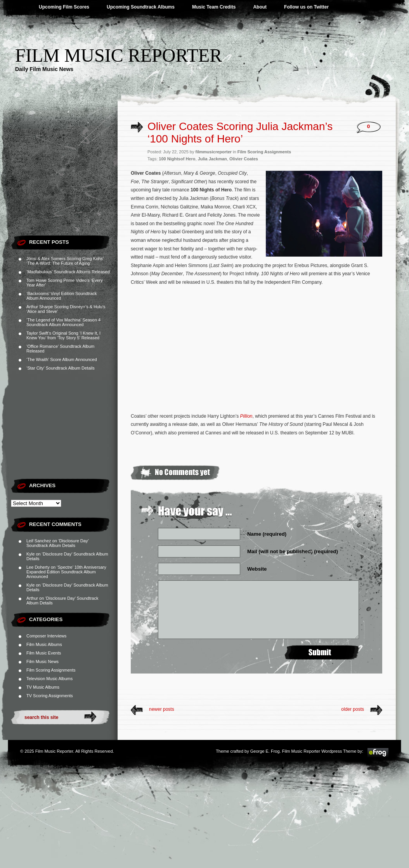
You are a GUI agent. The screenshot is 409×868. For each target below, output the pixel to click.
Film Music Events (44, 653)
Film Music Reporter (119, 55)
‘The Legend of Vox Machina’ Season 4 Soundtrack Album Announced (63, 322)
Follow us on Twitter (306, 7)
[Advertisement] (64, 182)
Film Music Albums (44, 644)
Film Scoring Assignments (51, 670)
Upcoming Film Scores (64, 7)
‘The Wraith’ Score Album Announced (62, 359)
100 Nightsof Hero (177, 159)
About (260, 7)
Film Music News (42, 661)
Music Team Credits (214, 7)
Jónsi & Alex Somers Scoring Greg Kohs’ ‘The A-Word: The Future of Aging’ (65, 261)
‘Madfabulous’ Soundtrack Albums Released (68, 272)
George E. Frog (265, 751)
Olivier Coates (244, 159)
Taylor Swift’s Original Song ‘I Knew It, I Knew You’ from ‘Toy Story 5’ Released (63, 335)
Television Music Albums (49, 679)
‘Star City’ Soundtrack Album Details (61, 368)
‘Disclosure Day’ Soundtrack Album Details (57, 543)
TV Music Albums (43, 687)
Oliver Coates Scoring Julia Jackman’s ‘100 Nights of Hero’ (240, 133)
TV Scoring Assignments (50, 696)
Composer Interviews (46, 636)
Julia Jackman (212, 159)
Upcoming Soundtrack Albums (141, 7)
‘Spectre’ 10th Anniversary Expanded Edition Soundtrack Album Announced (66, 572)
